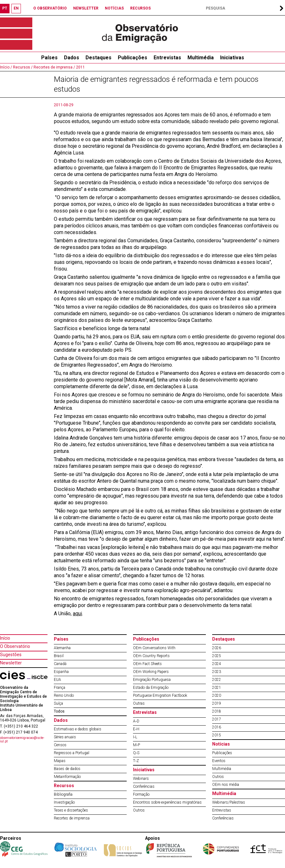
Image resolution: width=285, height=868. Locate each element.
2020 (217, 695)
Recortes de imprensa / (54, 67)
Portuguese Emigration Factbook (160, 695)
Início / (6, 67)
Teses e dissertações (71, 810)
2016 (217, 727)
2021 (217, 688)
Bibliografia (63, 794)
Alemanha (62, 648)
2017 (217, 719)
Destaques (98, 58)
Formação (141, 794)
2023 (217, 672)
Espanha (61, 672)
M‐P (136, 745)
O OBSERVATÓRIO (50, 8)
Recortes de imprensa (72, 818)
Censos (60, 745)
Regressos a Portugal (72, 753)
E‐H (136, 729)
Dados (72, 58)
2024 (217, 664)
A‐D (136, 721)
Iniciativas (232, 58)
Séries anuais (65, 737)
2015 (217, 735)
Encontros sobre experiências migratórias (167, 802)
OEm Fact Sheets (147, 664)
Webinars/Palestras (229, 802)
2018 (217, 711)
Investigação (64, 802)
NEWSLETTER (86, 8)
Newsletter (11, 663)
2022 (217, 680)
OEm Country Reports (151, 656)
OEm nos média (226, 785)
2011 (80, 67)
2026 (217, 648)
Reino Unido (64, 695)
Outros (139, 810)
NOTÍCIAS (114, 8)
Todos (59, 711)
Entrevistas (167, 58)
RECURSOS (140, 8)
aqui (77, 613)
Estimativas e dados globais (78, 729)
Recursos (64, 786)
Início (5, 638)
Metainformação (67, 777)
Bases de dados (67, 769)
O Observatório (15, 646)
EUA (57, 680)
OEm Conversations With (154, 648)
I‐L (135, 737)
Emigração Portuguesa (152, 680)
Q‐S (136, 753)
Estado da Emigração (151, 688)
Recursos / (22, 67)
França (60, 688)
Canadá (60, 664)
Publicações (133, 58)
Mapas (60, 761)
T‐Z (136, 761)
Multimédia (201, 58)
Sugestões (11, 655)
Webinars (141, 779)
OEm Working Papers (151, 672)
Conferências (144, 786)
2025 (217, 656)
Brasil (59, 656)
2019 (217, 703)
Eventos (219, 761)
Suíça (58, 703)
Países (61, 639)
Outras (139, 703)
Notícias (221, 744)
